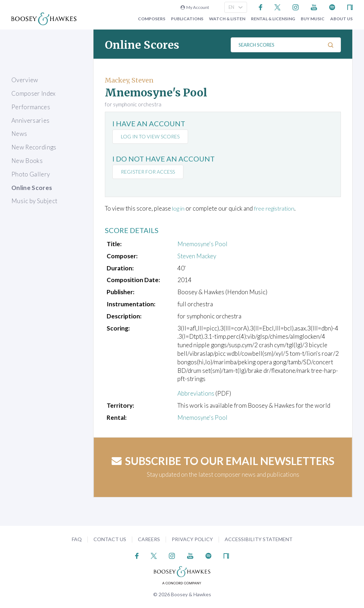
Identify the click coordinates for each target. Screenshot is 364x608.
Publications (187, 19)
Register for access (149, 172)
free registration (278, 208)
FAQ (77, 539)
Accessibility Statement (259, 539)
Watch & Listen (227, 19)
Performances (31, 107)
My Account (195, 7)
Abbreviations (196, 393)
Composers (152, 19)
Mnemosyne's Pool (202, 244)
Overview (25, 80)
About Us (341, 19)
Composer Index (34, 93)
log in (179, 208)
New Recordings (34, 147)
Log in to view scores (151, 136)
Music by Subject (34, 201)
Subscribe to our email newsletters (223, 460)
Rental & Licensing (273, 19)
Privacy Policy (192, 539)
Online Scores (32, 188)
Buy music (313, 19)
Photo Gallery (31, 174)
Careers (149, 539)
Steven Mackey (197, 256)
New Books (27, 161)
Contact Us (110, 539)
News (19, 134)
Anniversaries (30, 120)
